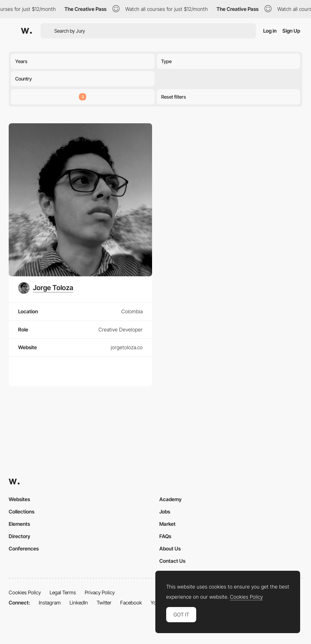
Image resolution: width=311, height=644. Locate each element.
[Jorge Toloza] (46, 288)
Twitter (104, 602)
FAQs (165, 536)
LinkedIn (79, 602)
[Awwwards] (26, 31)
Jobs (165, 511)
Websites (19, 499)
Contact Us (172, 561)
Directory (20, 536)
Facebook (131, 602)
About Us (170, 548)
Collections (22, 511)
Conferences (24, 548)
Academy (171, 499)
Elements (19, 524)
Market (167, 524)
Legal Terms (63, 592)
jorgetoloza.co (127, 347)
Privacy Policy (100, 592)
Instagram (50, 602)
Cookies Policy (25, 592)
